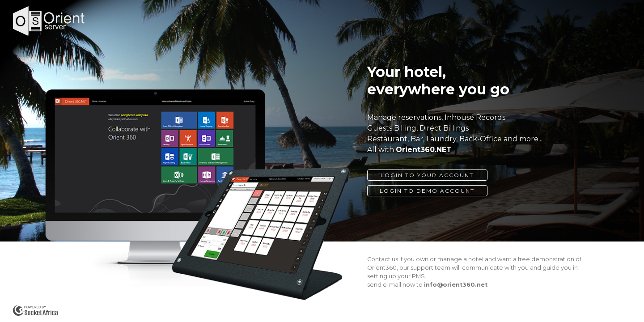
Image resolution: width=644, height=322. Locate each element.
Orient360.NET (424, 150)
